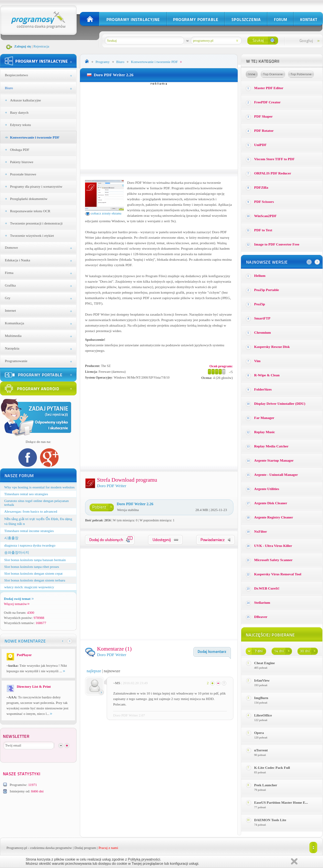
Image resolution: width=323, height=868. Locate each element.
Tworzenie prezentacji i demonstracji (36, 223)
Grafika (10, 285)
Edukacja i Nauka (17, 260)
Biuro (9, 88)
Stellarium (262, 602)
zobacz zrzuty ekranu (103, 213)
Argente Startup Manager (274, 460)
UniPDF (260, 145)
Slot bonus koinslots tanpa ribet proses (32, 567)
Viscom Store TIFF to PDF (274, 159)
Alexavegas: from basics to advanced (31, 511)
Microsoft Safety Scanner (273, 560)
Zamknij (294, 861)
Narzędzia (12, 348)
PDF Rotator (264, 131)
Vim (257, 361)
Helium (260, 276)
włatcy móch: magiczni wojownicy (29, 587)
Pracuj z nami (108, 848)
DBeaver (261, 617)
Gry (8, 298)
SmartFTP (262, 318)
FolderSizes (263, 389)
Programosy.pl (17, 848)
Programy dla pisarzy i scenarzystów (36, 186)
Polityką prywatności (144, 859)
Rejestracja (41, 46)
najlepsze (94, 671)
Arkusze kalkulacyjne (26, 100)
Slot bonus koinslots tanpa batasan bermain (35, 560)
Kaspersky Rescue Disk (272, 347)
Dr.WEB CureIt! (267, 588)
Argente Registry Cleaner (274, 517)
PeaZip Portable (267, 290)
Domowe (11, 247)
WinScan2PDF (265, 216)
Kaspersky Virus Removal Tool (278, 574)
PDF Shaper (263, 116)
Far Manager (264, 418)
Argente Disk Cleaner (271, 503)
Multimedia (13, 336)
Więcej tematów (17, 604)
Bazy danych (19, 112)
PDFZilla (261, 187)
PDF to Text (263, 230)
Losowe (252, 74)
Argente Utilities (267, 489)
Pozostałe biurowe (23, 174)
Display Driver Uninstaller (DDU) (280, 403)
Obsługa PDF (20, 150)
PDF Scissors (264, 202)
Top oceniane (273, 74)
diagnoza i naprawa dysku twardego (30, 545)
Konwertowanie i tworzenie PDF (35, 137)
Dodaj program (85, 848)
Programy (103, 62)
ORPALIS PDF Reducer (273, 173)
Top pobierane (301, 74)
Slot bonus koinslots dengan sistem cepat (33, 573)
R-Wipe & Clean (267, 375)
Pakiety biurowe (22, 162)
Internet (10, 310)
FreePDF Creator (267, 102)
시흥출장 (11, 538)
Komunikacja (14, 323)
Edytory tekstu (20, 125)
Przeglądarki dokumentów (29, 199)
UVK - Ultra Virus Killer (273, 546)
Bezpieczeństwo (16, 75)
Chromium (263, 332)
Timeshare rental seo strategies (26, 494)
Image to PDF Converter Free (277, 244)
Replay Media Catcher (271, 446)
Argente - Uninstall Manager (276, 475)
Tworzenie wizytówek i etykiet (32, 235)
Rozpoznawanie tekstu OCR (30, 211)
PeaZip (260, 304)
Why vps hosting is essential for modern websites (39, 487)
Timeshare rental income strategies (29, 531)
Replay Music (264, 432)
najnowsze (112, 671)
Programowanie (16, 361)
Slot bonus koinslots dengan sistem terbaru (35, 580)
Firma (9, 273)
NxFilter (261, 531)
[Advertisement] (159, 126)
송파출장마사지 (17, 552)
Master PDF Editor (269, 88)
